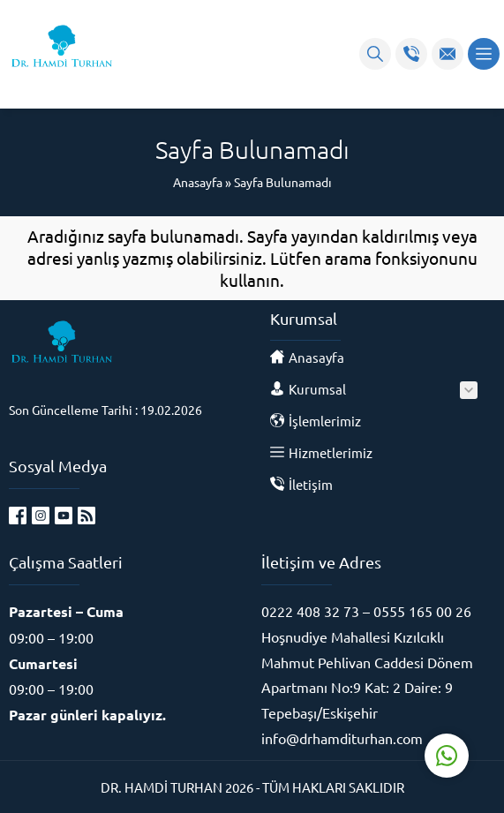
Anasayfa (198, 182)
